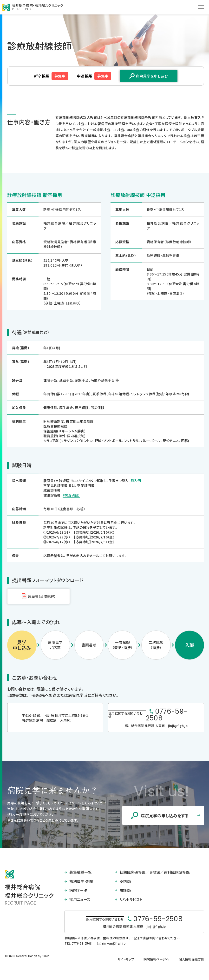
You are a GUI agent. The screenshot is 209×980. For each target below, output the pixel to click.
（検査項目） (71, 495)
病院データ (78, 890)
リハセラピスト (131, 899)
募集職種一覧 (80, 872)
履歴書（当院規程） (42, 596)
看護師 (125, 890)
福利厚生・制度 (81, 881)
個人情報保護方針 (192, 959)
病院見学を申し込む (152, 76)
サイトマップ (126, 959)
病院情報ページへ (156, 959)
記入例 (136, 481)
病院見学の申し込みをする (165, 816)
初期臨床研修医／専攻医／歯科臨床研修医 (155, 872)
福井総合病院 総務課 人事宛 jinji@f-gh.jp (156, 726)
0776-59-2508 (82, 943)
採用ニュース (80, 899)
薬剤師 (125, 881)
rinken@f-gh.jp (114, 943)
